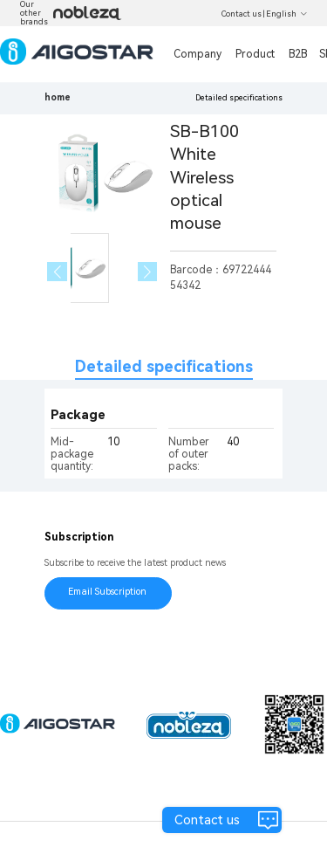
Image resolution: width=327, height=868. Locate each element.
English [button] (287, 14)
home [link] (58, 97)
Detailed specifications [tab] (164, 366)
